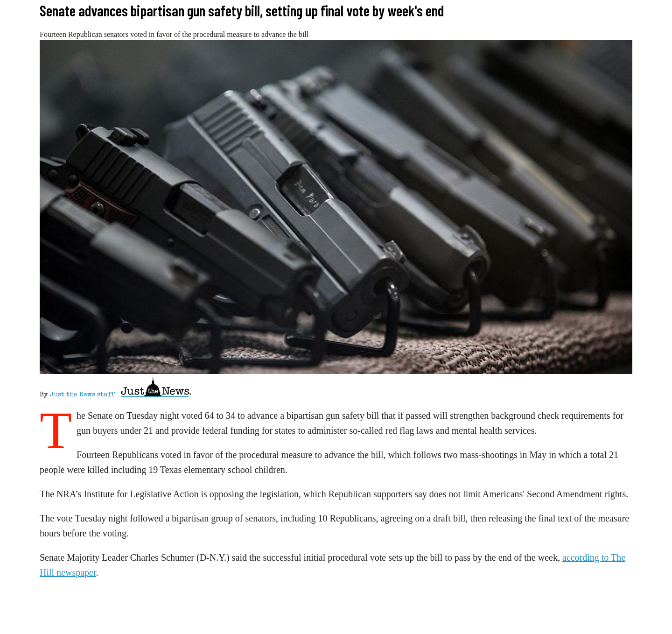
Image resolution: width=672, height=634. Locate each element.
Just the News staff (82, 395)
